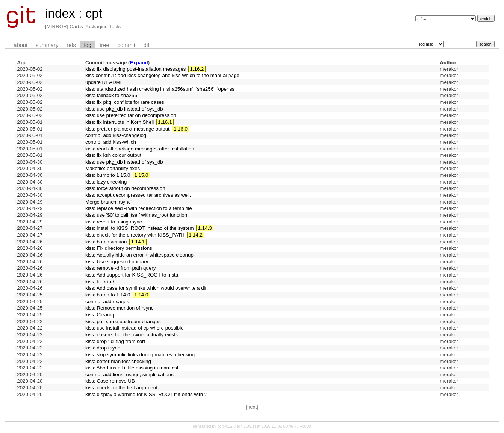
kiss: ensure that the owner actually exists (132, 335)
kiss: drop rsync (103, 348)
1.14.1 (138, 242)
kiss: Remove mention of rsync (119, 308)
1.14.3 (205, 228)
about (20, 45)
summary (47, 45)
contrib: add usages (107, 302)
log (88, 45)
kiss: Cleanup (100, 315)
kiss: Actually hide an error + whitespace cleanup (139, 255)
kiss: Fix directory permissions (119, 248)
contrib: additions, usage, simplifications (129, 375)
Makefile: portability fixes (113, 168)
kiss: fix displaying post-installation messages (135, 69)
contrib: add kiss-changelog (116, 135)
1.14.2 (196, 235)
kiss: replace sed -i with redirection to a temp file (139, 208)
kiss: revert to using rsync (114, 222)
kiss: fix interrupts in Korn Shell (120, 122)
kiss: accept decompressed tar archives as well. (138, 195)
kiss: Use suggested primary (117, 262)
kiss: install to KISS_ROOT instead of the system (140, 228)
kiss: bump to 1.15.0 (108, 175)
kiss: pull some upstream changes (123, 321)
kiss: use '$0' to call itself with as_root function (136, 215)
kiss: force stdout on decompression (125, 188)
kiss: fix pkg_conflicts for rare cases (125, 102)
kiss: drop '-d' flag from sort (115, 341)
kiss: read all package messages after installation (140, 149)
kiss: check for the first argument (121, 388)
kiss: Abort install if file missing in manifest (132, 368)
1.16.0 (181, 129)
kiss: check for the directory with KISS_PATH (135, 235)
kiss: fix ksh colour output (113, 155)
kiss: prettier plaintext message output (127, 129)
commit (126, 45)
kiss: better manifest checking (118, 361)
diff (147, 45)
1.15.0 (141, 175)
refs (71, 45)
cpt (94, 13)
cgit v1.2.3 (227, 426)
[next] (252, 407)
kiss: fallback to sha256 (111, 95)
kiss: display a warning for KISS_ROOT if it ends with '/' (147, 394)
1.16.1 (165, 122)
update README (104, 82)
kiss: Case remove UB (110, 381)
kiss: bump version (106, 242)
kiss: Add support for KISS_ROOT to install (133, 275)
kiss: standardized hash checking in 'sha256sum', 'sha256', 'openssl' (161, 89)
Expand (139, 63)
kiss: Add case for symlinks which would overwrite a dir (146, 288)
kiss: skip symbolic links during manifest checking (140, 355)
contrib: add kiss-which (111, 142)
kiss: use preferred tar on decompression (131, 115)
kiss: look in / (100, 282)
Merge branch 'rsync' (108, 202)
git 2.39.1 (247, 426)
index (60, 13)
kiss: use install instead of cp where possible (135, 328)
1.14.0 (141, 295)
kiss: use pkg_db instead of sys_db (124, 109)
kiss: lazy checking (106, 182)
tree (104, 45)
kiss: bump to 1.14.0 (108, 295)
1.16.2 (197, 69)
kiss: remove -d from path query (120, 268)
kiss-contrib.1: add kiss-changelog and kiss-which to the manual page (162, 75)
